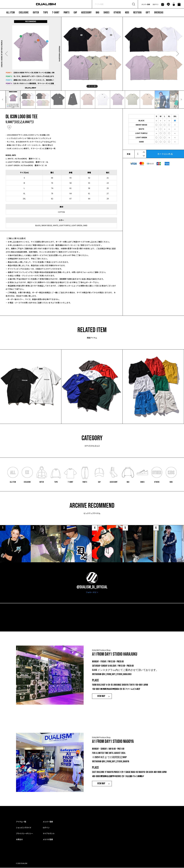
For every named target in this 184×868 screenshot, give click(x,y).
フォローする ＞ (92, 593)
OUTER (36, 13)
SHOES (106, 13)
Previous (7, 54)
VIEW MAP (101, 696)
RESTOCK (137, 13)
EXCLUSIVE (24, 13)
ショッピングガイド (24, 828)
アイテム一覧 (21, 822)
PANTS (67, 13)
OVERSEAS (159, 13)
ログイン (156, 4)
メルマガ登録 (48, 840)
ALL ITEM (10, 13)
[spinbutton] (140, 154)
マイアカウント (49, 834)
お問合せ (19, 840)
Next (177, 54)
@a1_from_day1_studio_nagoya (116, 762)
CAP (75, 13)
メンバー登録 (146, 4)
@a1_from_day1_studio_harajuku (117, 675)
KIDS (127, 13)
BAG (97, 13)
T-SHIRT (56, 13)
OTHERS (117, 13)
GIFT (148, 13)
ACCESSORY (86, 13)
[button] (144, 152)
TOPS (45, 13)
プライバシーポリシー (24, 834)
